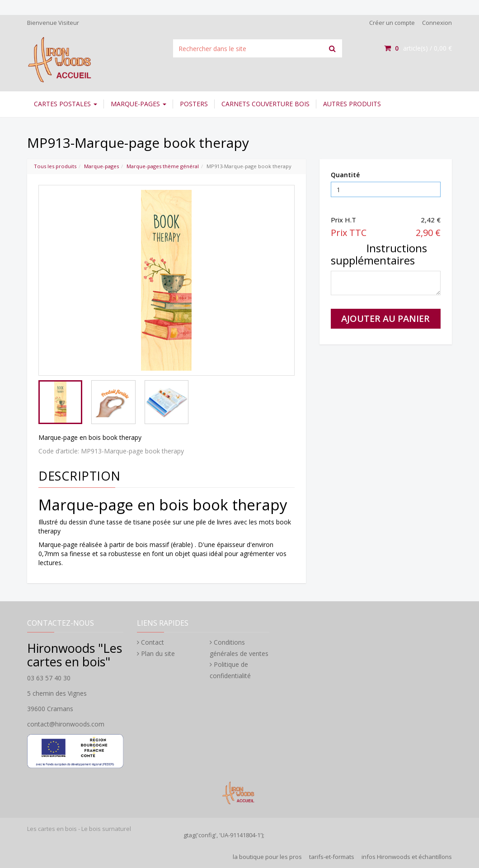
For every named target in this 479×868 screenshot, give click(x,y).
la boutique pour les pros (267, 857)
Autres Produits (352, 104)
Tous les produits (55, 166)
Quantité (345, 175)
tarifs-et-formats (332, 857)
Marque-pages (139, 104)
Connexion (437, 23)
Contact (153, 642)
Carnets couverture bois (265, 104)
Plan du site (158, 653)
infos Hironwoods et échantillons (407, 857)
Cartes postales (66, 104)
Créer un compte (392, 23)
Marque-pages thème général (163, 166)
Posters (194, 104)
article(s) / (418, 48)
